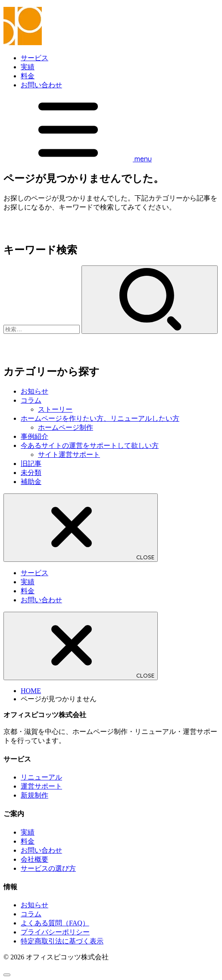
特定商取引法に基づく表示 (62, 941)
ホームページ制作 (66, 427)
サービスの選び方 (48, 868)
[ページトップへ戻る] (7, 975)
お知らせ (34, 391)
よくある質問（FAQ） (55, 923)
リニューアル (41, 777)
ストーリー (55, 409)
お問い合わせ (41, 85)
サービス (34, 58)
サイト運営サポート (69, 455)
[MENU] (78, 159)
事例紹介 (34, 436)
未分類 (31, 473)
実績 (28, 67)
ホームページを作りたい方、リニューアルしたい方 (100, 418)
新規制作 (34, 795)
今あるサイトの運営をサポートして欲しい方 (90, 445)
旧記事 (31, 464)
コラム (31, 400)
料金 (28, 76)
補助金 (31, 482)
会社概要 (34, 859)
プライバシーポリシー (55, 932)
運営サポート (41, 786)
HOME (31, 691)
